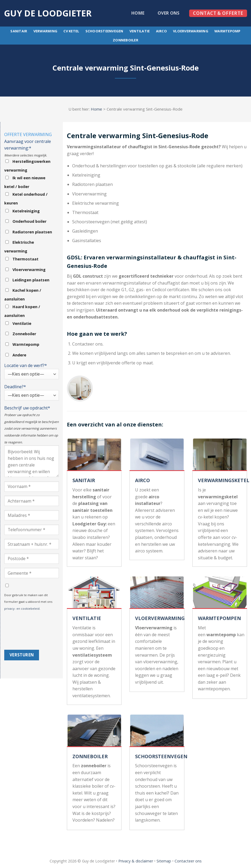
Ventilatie (140, 31)
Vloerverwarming (191, 31)
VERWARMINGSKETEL (224, 480)
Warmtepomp (228, 31)
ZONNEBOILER (90, 756)
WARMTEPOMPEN (219, 618)
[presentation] (26, 631)
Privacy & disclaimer (136, 861)
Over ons (169, 13)
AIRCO (142, 480)
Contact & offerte (218, 13)
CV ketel (71, 31)
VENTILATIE (87, 618)
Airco (161, 31)
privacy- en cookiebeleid (22, 609)
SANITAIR (84, 480)
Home (138, 13)
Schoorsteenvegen (104, 31)
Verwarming (46, 31)
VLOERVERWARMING (160, 618)
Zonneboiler (125, 40)
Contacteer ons (188, 861)
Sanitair (19, 31)
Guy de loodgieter (48, 13)
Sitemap (164, 861)
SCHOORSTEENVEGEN (161, 756)
